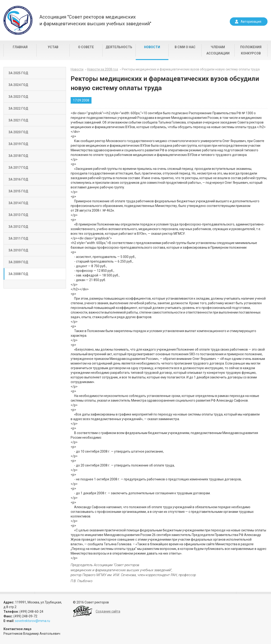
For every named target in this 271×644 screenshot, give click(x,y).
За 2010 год (18, 250)
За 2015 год (18, 191)
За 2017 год (18, 168)
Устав (53, 47)
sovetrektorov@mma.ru (33, 621)
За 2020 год (18, 132)
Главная (20, 47)
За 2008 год (18, 274)
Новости (152, 47)
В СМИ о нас (185, 47)
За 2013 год (18, 215)
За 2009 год (18, 262)
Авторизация (251, 22)
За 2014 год (18, 203)
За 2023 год (18, 97)
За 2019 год (18, 144)
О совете (86, 47)
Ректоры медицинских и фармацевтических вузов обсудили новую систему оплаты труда (191, 69)
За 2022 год (18, 108)
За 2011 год (18, 238)
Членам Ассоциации (218, 50)
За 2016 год (18, 179)
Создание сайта (108, 611)
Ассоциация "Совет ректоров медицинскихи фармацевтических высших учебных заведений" (95, 20)
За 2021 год (18, 120)
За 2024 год (18, 85)
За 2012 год (18, 227)
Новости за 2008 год (103, 69)
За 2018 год (18, 156)
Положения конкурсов (251, 50)
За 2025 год (18, 73)
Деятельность (119, 47)
